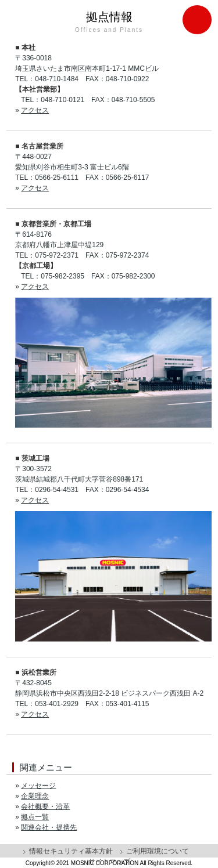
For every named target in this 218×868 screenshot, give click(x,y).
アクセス (35, 110)
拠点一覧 (35, 817)
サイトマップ (109, 862)
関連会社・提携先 (49, 827)
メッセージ (38, 786)
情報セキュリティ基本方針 (71, 851)
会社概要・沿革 (45, 806)
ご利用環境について (158, 851)
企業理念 (35, 796)
